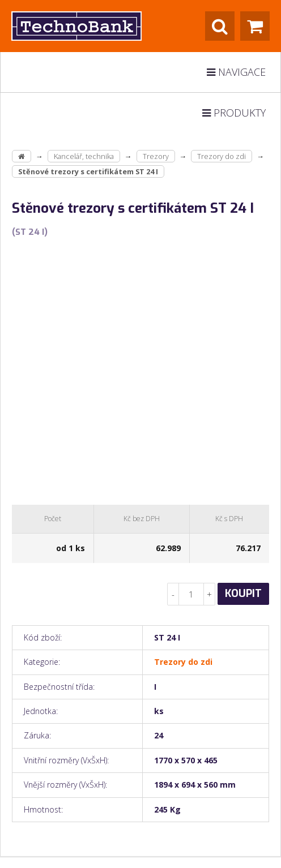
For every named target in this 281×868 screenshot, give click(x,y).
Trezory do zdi (222, 156)
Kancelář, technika (84, 156)
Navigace (236, 72)
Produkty (234, 113)
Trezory (156, 156)
